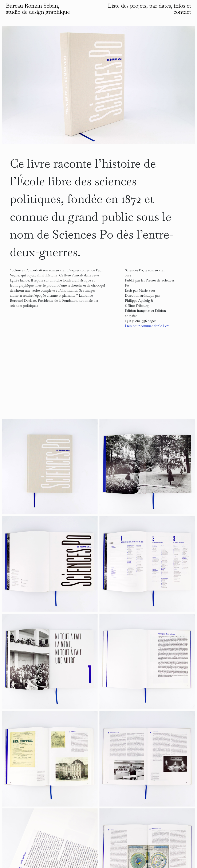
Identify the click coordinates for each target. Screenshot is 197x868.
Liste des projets (127, 6)
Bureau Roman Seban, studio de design (38, 9)
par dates (160, 6)
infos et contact (182, 9)
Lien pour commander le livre (147, 326)
